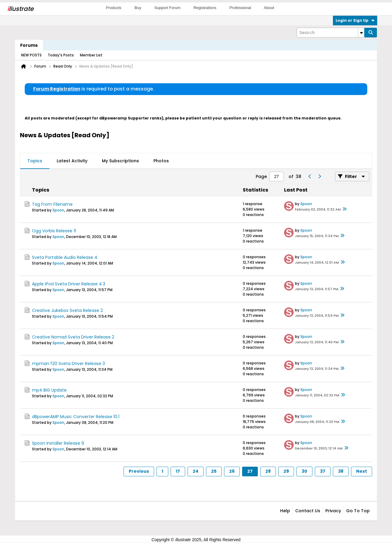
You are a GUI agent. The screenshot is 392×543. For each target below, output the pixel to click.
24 (196, 471)
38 (341, 471)
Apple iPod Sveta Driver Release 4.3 (69, 284)
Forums (29, 45)
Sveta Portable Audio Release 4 (65, 257)
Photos (161, 161)
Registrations (205, 8)
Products (114, 8)
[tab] (35, 161)
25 (214, 471)
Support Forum (168, 8)
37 (323, 471)
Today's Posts (61, 55)
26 (232, 471)
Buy (138, 8)
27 (250, 471)
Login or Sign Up (355, 20)
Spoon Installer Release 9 (58, 443)
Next (362, 471)
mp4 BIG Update (49, 390)
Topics (35, 161)
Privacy (333, 511)
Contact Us (308, 511)
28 (268, 471)
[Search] (330, 33)
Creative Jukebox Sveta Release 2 (67, 310)
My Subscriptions (120, 161)
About (269, 8)
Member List (91, 55)
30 (304, 471)
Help (285, 511)
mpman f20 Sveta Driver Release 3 (68, 364)
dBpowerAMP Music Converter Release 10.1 (76, 417)
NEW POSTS (31, 55)
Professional (240, 8)
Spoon (58, 210)
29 (286, 471)
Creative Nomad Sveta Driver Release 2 (73, 337)
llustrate (20, 9)
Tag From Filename (52, 204)
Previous (139, 471)
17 (178, 471)
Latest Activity (72, 161)
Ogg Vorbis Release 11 (54, 231)
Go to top (358, 511)
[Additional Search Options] (361, 33)
